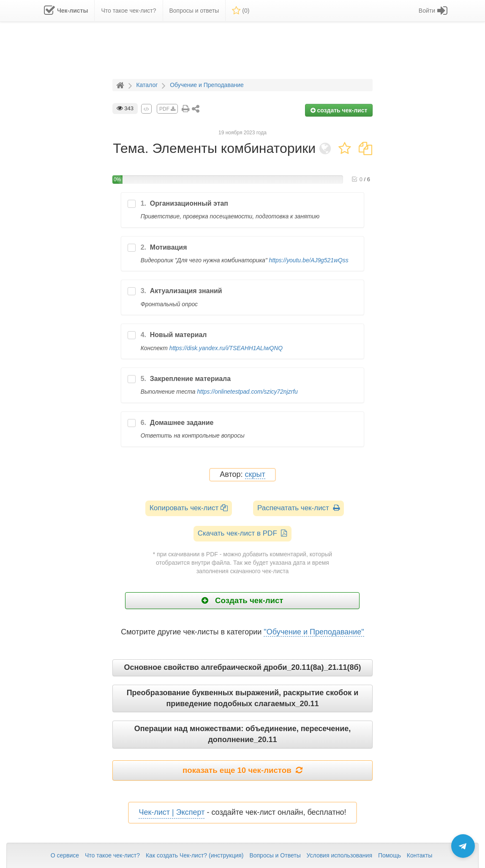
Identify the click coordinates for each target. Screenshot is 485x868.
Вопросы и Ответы (275, 855)
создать (339, 110)
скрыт (255, 475)
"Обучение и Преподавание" (314, 632)
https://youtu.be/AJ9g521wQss (308, 260)
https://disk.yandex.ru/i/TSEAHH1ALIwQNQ (226, 348)
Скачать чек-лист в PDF (243, 533)
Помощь (390, 855)
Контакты (420, 855)
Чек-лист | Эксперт (172, 812)
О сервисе (65, 855)
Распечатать (298, 508)
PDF (167, 109)
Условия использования (339, 855)
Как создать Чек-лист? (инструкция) (195, 855)
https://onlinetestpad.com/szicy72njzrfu (247, 392)
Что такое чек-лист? (112, 855)
